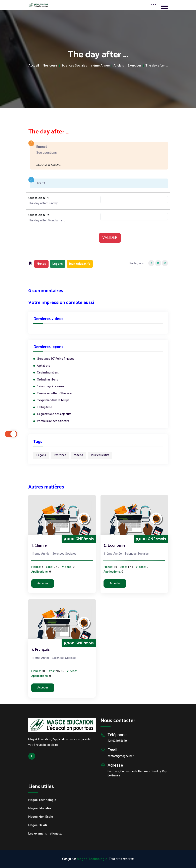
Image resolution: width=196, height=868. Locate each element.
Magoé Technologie (42, 800)
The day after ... (156, 66)
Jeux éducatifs (100, 455)
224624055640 (117, 741)
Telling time (45, 407)
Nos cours (50, 66)
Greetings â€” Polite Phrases (56, 359)
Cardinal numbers (48, 373)
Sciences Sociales (74, 66)
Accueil (34, 66)
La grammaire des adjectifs (54, 414)
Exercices (135, 66)
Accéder (43, 583)
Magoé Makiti (38, 825)
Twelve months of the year (54, 394)
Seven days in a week (51, 387)
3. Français (40, 650)
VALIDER (110, 238)
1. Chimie (39, 546)
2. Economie (115, 546)
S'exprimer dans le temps (53, 400)
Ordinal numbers (47, 380)
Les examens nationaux (45, 834)
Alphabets (43, 366)
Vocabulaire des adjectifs (53, 421)
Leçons (41, 455)
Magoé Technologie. (92, 859)
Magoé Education (40, 808)
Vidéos (79, 455)
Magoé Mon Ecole (41, 817)
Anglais (119, 66)
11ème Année (100, 66)
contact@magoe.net (121, 756)
